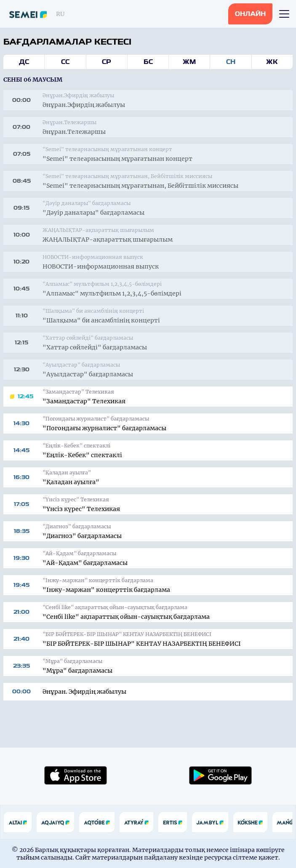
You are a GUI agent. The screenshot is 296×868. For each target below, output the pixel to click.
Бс (148, 62)
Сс (65, 62)
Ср (107, 62)
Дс (24, 62)
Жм (189, 62)
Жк (272, 62)
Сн (231, 62)
